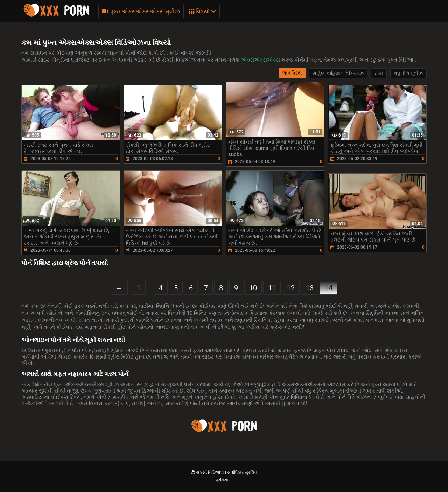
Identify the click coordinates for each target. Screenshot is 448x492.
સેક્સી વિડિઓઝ (211, 472)
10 (253, 288)
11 (272, 288)
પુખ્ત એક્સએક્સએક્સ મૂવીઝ (141, 11)
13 (310, 288)
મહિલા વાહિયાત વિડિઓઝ (338, 73)
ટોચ (379, 73)
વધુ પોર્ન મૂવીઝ (408, 73)
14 (329, 288)
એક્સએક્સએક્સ (261, 60)
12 (291, 288)
